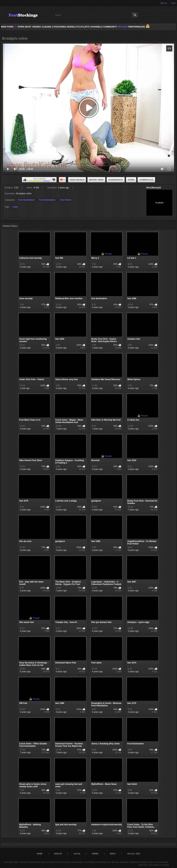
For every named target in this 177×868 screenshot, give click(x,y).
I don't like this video (54, 180)
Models (72, 27)
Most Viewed (33, 27)
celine (15, 207)
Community (110, 27)
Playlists (83, 27)
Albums (46, 27)
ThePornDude (136, 27)
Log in (174, 3)
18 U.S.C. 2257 (134, 854)
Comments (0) (146, 180)
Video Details (77, 180)
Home (40, 854)
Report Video (96, 180)
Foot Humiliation (26, 200)
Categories (59, 27)
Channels (96, 27)
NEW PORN (7, 27)
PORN (19, 27)
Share (131, 180)
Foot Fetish (66, 200)
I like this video (25, 180)
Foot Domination (47, 200)
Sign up (164, 3)
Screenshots (116, 180)
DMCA (113, 854)
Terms (95, 854)
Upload (122, 27)
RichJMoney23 (154, 188)
